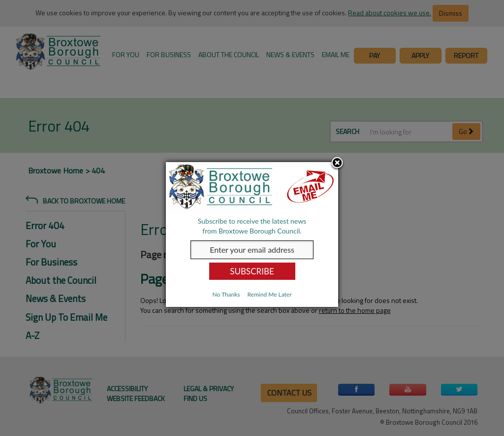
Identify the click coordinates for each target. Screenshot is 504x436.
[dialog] (252, 235)
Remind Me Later (269, 294)
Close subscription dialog (337, 164)
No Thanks (226, 294)
